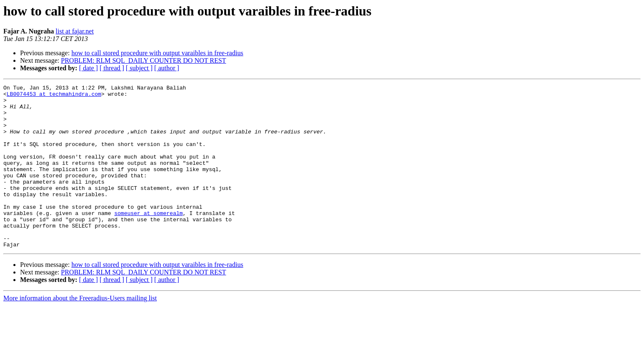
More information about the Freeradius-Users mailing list (80, 331)
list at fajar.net (75, 31)
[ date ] (88, 68)
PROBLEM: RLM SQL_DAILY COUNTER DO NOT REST (144, 60)
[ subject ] (139, 68)
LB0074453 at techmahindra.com (54, 96)
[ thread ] (112, 68)
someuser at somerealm (148, 239)
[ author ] (167, 68)
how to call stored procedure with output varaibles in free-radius (157, 53)
